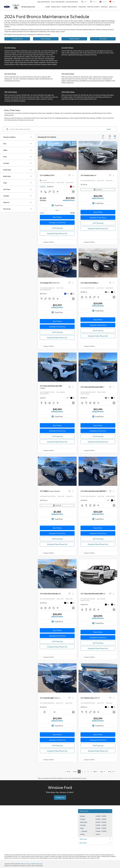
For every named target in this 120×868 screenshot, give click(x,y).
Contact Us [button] (60, 798)
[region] (57, 213)
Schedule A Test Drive (57, 223)
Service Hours (95, 811)
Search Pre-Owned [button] (69, 7)
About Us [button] (113, 7)
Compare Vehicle (49, 242)
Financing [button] (82, 7)
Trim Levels (103, 39)
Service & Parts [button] (93, 7)
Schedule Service (17, 39)
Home (48, 7)
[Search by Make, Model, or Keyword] (57, 129)
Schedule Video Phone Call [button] (57, 233)
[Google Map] (60, 830)
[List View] (115, 137)
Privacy (28, 864)
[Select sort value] (104, 137)
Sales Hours (95, 839)
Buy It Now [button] (57, 217)
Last (102, 771)
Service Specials (46, 39)
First (68, 771)
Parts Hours (95, 843)
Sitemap (23, 864)
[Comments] (73, 192)
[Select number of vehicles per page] (112, 772)
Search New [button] (56, 7)
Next (96, 771)
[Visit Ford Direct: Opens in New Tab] (44, 866)
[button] (75, 155)
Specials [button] (104, 7)
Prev (74, 771)
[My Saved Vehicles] (112, 2)
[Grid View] (109, 137)
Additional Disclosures (37, 864)
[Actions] (73, 175)
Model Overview (74, 39)
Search (109, 129)
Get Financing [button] (57, 228)
